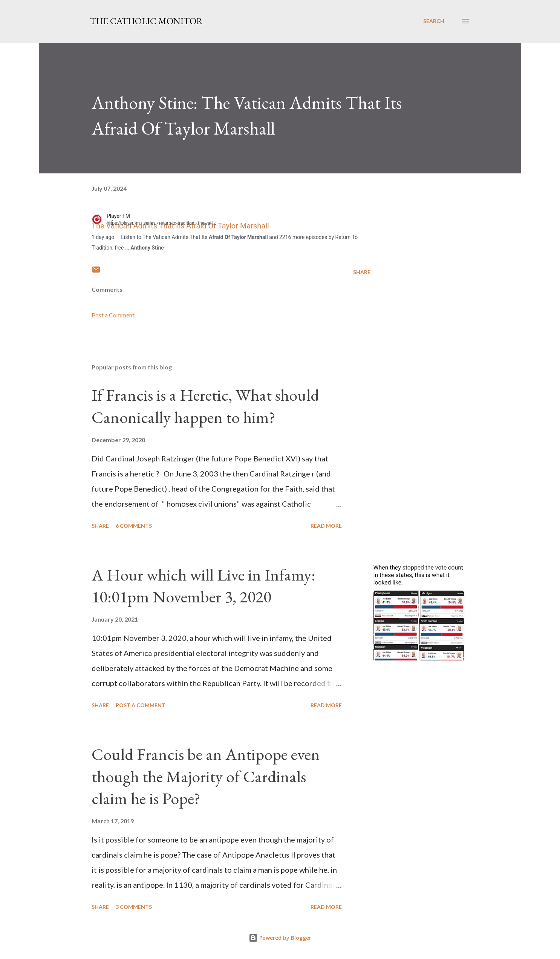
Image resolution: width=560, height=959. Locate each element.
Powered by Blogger (280, 938)
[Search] (434, 21)
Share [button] (362, 272)
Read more (326, 526)
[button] (116, 222)
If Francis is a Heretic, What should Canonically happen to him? (205, 406)
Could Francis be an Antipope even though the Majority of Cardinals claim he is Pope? (206, 776)
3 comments (134, 907)
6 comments (134, 526)
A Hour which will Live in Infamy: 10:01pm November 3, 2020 (203, 586)
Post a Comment (113, 315)
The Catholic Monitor (146, 21)
